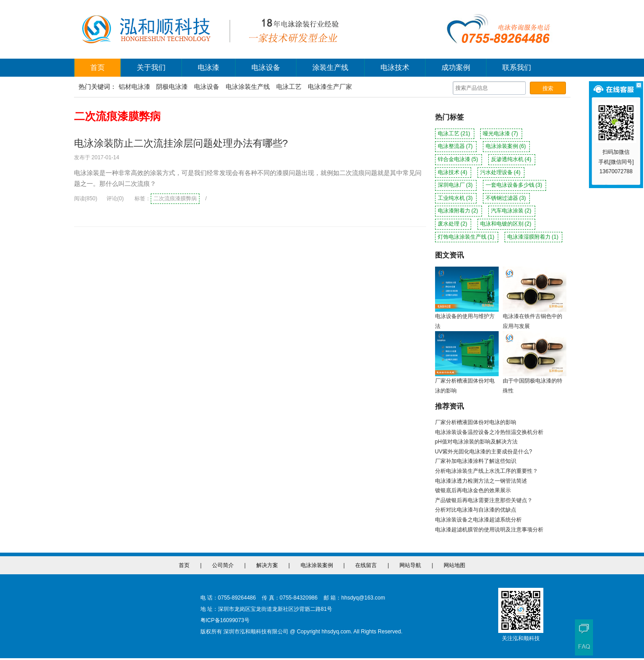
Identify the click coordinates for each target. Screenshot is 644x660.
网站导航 (410, 565)
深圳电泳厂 (456, 185)
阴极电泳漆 (172, 87)
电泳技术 (395, 67)
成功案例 (456, 67)
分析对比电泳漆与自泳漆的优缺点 (476, 510)
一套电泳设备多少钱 (515, 185)
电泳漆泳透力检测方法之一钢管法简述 (481, 481)
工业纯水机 (456, 198)
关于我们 (151, 67)
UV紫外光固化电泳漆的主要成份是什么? (484, 452)
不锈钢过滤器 (507, 198)
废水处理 (453, 224)
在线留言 (366, 565)
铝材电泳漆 (134, 87)
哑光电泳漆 (501, 134)
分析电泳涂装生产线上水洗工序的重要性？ (486, 471)
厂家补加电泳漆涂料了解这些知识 (476, 461)
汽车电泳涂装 (512, 211)
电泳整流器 (456, 146)
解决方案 (267, 565)
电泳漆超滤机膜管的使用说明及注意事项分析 (489, 530)
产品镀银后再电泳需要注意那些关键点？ (484, 500)
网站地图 (454, 565)
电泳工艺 (289, 87)
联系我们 (517, 67)
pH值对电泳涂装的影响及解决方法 (476, 442)
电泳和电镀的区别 (507, 224)
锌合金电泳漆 (459, 159)
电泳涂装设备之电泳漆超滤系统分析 (478, 520)
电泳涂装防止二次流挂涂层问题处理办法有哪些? (181, 143)
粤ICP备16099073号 (225, 620)
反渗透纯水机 (512, 159)
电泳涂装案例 (507, 146)
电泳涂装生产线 (248, 87)
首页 (97, 67)
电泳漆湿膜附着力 (534, 237)
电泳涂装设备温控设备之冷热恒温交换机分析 (489, 432)
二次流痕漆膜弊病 (175, 198)
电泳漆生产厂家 (330, 87)
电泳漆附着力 (459, 211)
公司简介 (223, 565)
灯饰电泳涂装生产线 (467, 237)
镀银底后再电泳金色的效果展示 (473, 490)
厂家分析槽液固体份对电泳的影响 (476, 422)
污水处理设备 (501, 172)
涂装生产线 (330, 67)
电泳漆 (208, 67)
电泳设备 (266, 67)
